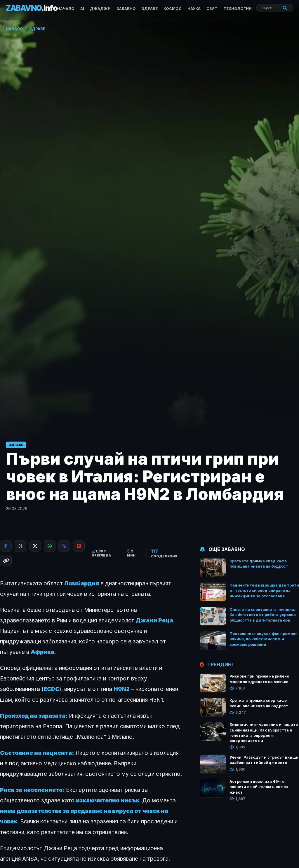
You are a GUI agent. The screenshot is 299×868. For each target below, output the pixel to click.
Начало (66, 8)
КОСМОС (173, 8)
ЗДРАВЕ (150, 8)
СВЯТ (212, 8)
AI (82, 8)
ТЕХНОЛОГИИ (238, 8)
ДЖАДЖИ (100, 8)
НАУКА (194, 8)
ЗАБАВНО (126, 8)
